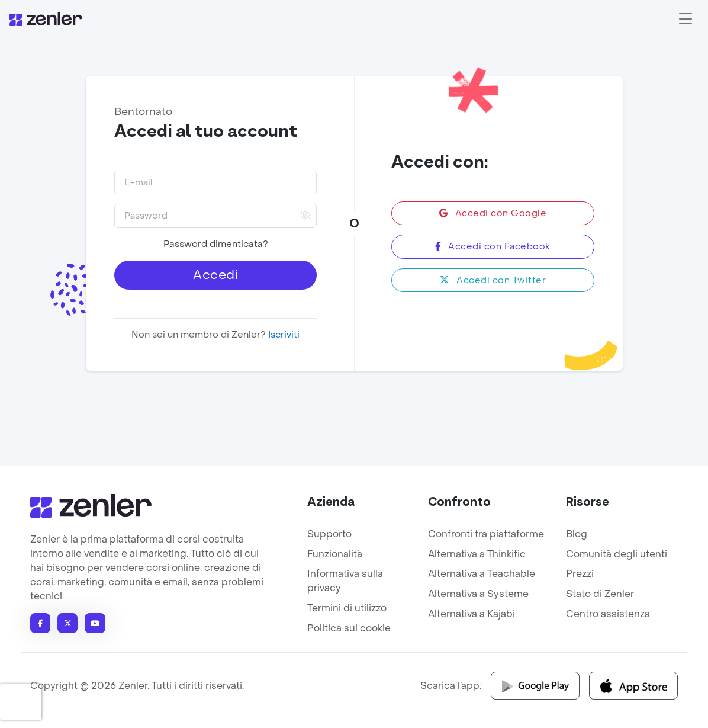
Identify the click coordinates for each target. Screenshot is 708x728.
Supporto (329, 534)
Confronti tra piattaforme (486, 534)
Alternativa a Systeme (478, 594)
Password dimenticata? (215, 244)
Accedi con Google (493, 213)
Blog (577, 534)
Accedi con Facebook (493, 246)
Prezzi (580, 574)
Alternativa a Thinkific (477, 554)
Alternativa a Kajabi (472, 614)
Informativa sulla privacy (345, 581)
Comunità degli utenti (617, 554)
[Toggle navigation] (686, 19)
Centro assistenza (608, 614)
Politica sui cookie (349, 628)
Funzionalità (335, 554)
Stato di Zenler (600, 594)
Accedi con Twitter (493, 280)
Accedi (215, 275)
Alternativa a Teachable (482, 574)
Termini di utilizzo (347, 608)
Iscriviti (283, 335)
